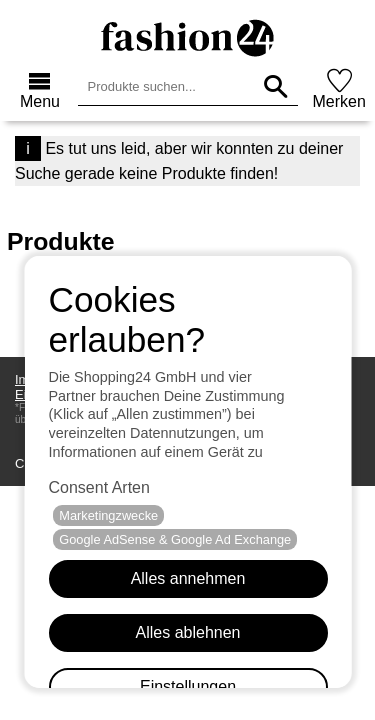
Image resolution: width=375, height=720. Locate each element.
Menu (40, 101)
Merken (339, 101)
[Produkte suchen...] (275, 86)
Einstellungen (187, 686)
